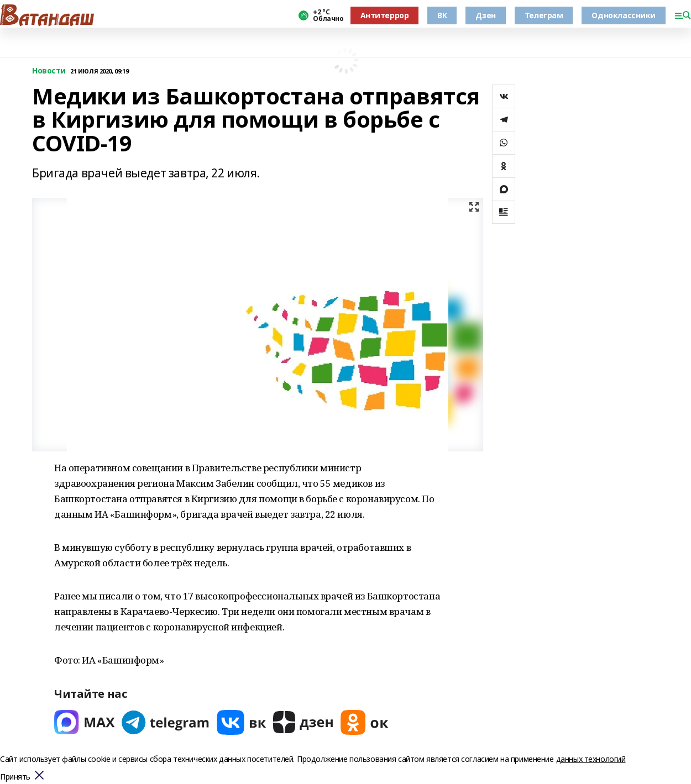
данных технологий (591, 759)
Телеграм (544, 15)
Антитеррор (385, 15)
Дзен (485, 15)
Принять (15, 777)
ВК (442, 15)
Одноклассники (624, 15)
